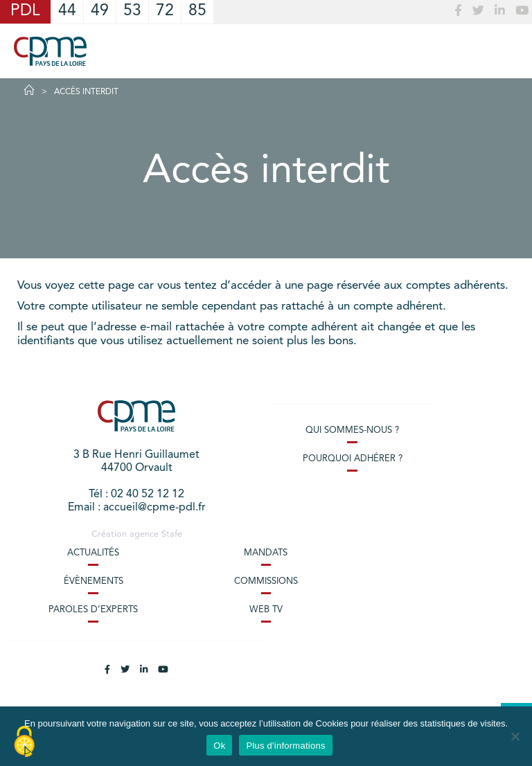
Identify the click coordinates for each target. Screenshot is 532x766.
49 (100, 11)
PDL (25, 11)
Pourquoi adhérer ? (353, 459)
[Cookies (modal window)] (24, 742)
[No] (515, 736)
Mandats (266, 553)
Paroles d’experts (93, 610)
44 (67, 11)
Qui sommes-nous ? (352, 430)
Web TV (266, 610)
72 (165, 11)
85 (197, 11)
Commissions (266, 581)
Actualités (93, 553)
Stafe (172, 534)
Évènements (94, 581)
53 (132, 11)
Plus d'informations (285, 746)
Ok (219, 746)
